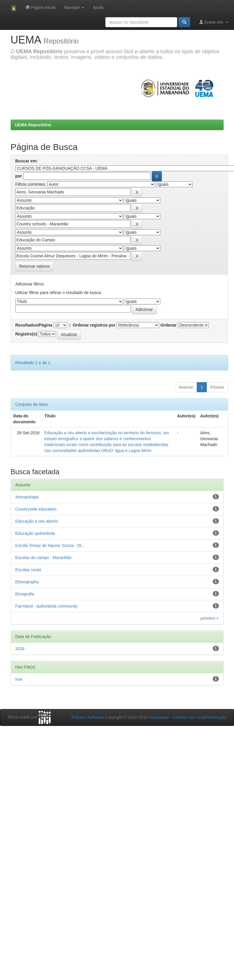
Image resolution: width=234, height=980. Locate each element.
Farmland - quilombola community (47, 606)
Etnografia (25, 594)
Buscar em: (27, 161)
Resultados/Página (34, 325)
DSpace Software (88, 717)
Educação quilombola (35, 533)
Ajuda (98, 7)
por (19, 176)
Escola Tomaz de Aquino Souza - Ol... (50, 545)
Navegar (74, 7)
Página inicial (40, 7)
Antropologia (27, 497)
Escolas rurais (28, 570)
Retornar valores (35, 266)
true (19, 679)
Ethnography (27, 582)
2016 (20, 649)
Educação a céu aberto (37, 521)
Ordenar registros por (94, 325)
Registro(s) (26, 334)
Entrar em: (213, 22)
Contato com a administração (199, 717)
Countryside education (36, 509)
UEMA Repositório (33, 125)
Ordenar (168, 325)
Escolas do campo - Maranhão (43, 558)
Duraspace (159, 717)
